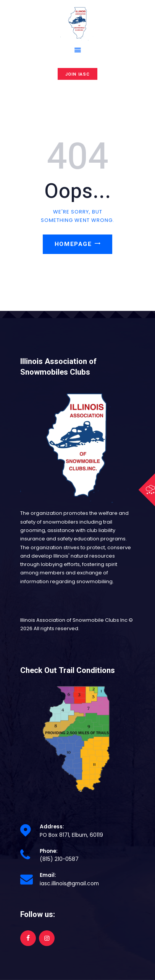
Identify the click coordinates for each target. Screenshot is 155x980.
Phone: (49, 851)
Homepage (73, 244)
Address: (52, 827)
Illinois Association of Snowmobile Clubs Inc (74, 620)
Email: (48, 875)
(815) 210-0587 (59, 859)
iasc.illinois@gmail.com (69, 884)
